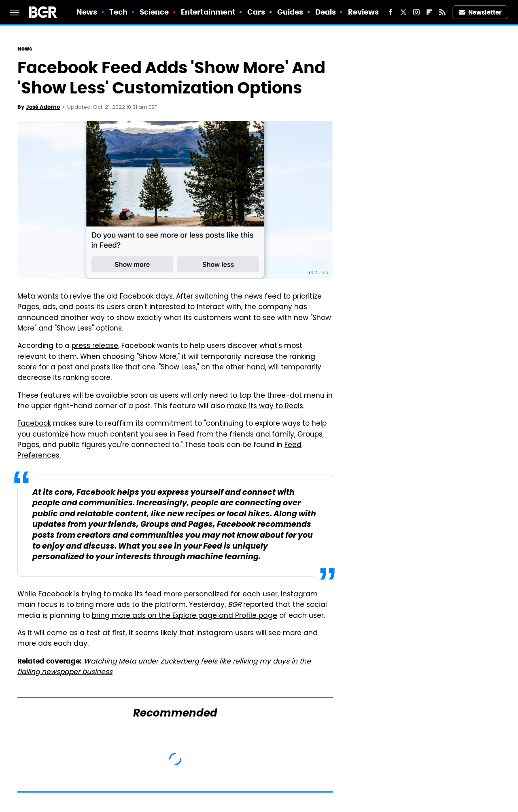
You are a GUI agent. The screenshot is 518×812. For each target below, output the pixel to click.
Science (154, 12)
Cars (256, 12)
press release (95, 346)
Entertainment (208, 12)
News (87, 12)
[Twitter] (403, 12)
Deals (326, 12)
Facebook (34, 424)
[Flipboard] (429, 12)
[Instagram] (416, 12)
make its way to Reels (265, 407)
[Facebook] (391, 12)
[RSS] (442, 12)
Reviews (364, 12)
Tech (118, 12)
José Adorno (43, 107)
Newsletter (480, 12)
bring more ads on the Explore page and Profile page (185, 616)
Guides (290, 12)
